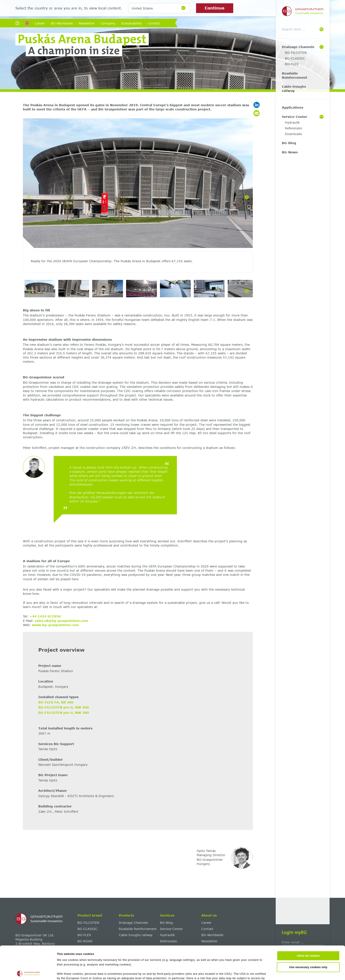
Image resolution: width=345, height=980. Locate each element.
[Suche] (321, 29)
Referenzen (294, 128)
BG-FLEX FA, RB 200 (56, 702)
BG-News (290, 152)
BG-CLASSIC (295, 58)
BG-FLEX (292, 64)
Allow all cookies (308, 923)
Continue (215, 8)
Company (108, 23)
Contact (154, 23)
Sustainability (132, 23)
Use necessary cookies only (308, 934)
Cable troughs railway (294, 89)
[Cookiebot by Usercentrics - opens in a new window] (28, 972)
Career (40, 23)
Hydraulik (292, 122)
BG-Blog (289, 143)
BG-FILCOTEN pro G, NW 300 (64, 713)
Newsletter (87, 23)
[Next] (247, 197)
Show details (214, 972)
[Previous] (29, 197)
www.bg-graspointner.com (55, 625)
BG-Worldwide (62, 23)
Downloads (293, 134)
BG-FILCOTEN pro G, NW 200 (64, 707)
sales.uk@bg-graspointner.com (61, 621)
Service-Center (295, 117)
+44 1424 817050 (45, 616)
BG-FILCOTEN (296, 53)
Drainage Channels (298, 47)
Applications (293, 107)
